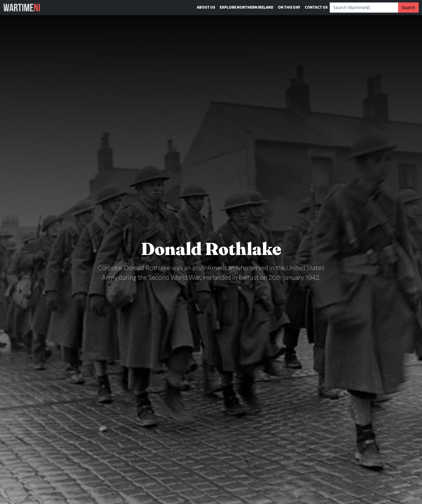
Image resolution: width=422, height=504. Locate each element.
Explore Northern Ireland (247, 7)
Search (408, 8)
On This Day (289, 7)
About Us (206, 7)
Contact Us (316, 7)
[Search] (364, 8)
